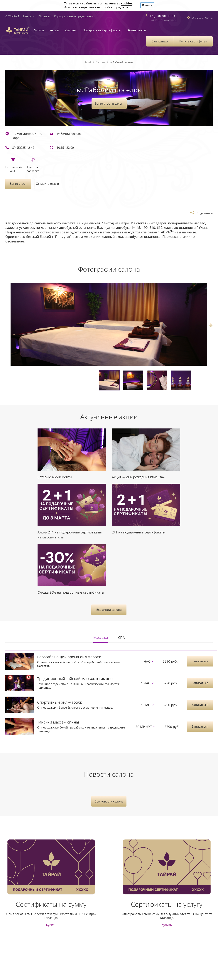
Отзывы (44, 16)
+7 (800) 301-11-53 (162, 16)
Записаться (160, 41)
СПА (121, 638)
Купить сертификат (193, 41)
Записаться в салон (109, 104)
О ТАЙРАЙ (12, 16)
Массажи (101, 638)
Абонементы (137, 30)
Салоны (71, 30)
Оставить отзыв (47, 184)
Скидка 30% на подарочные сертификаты (71, 592)
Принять (147, 5)
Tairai (88, 62)
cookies (127, 3)
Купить (51, 925)
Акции (55, 30)
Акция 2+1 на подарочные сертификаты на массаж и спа (70, 535)
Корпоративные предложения (75, 16)
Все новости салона (109, 801)
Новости (29, 16)
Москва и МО (200, 18)
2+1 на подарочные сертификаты (139, 532)
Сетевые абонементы (55, 477)
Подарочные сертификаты (102, 30)
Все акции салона (109, 610)
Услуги (39, 30)
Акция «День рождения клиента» (138, 477)
